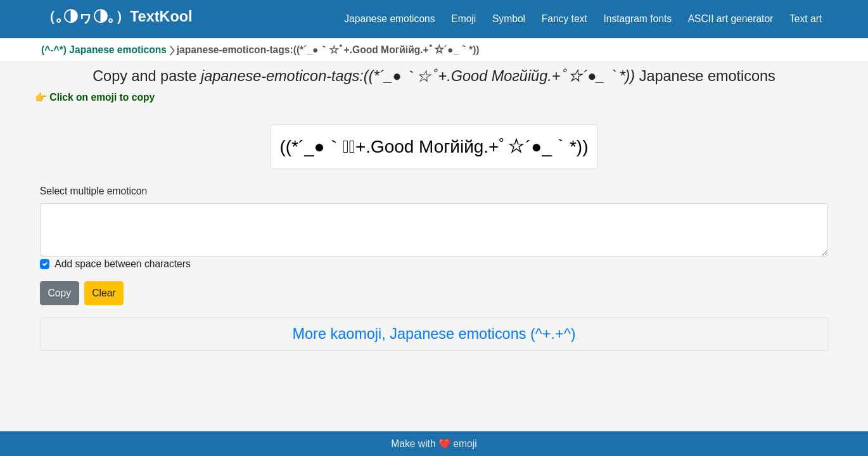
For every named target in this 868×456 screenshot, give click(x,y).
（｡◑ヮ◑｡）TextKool (117, 17)
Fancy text (565, 19)
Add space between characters (123, 271)
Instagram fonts (637, 19)
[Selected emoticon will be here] (434, 236)
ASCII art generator (731, 19)
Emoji (463, 19)
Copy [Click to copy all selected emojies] (60, 299)
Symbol (509, 19)
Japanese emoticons (389, 19)
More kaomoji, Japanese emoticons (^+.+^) (434, 340)
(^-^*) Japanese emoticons (104, 50)
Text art (806, 19)
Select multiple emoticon (93, 197)
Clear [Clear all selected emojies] (104, 299)
